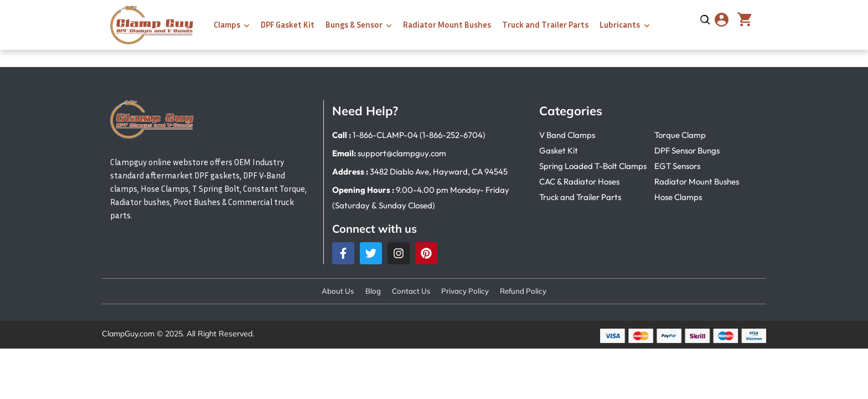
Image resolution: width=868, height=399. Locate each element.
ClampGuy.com (128, 335)
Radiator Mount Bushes (447, 24)
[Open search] (705, 20)
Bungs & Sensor (354, 24)
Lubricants (620, 24)
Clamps (227, 24)
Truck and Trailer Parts (545, 24)
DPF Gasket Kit (288, 24)
